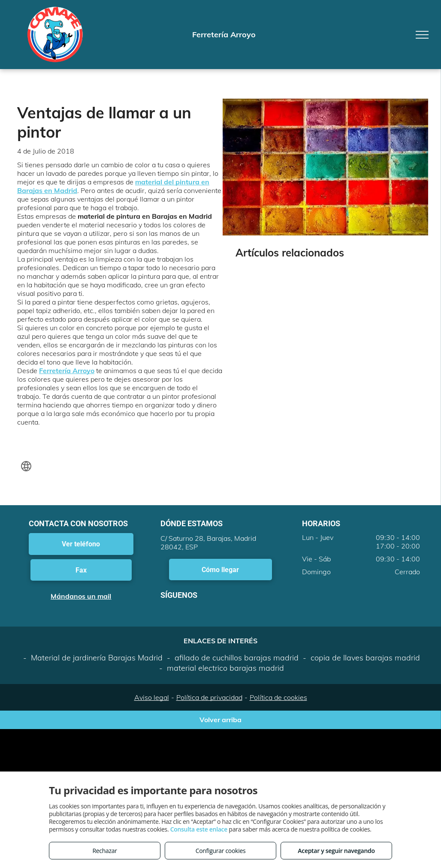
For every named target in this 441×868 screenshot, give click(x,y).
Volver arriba (220, 720)
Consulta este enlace (199, 829)
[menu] (422, 35)
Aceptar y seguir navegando (336, 851)
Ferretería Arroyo (67, 371)
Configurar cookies (221, 851)
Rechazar (104, 851)
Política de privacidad (209, 697)
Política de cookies (278, 697)
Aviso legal (152, 697)
